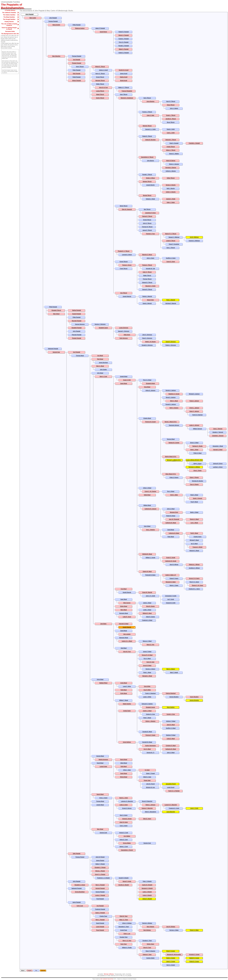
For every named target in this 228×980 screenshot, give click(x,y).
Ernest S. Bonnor (127, 808)
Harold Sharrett (127, 592)
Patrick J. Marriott (147, 296)
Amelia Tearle (127, 711)
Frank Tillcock (124, 269)
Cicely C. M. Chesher (150, 491)
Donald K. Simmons (147, 345)
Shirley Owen (150, 944)
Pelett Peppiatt (77, 77)
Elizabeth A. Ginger (80, 885)
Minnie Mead (124, 777)
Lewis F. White (127, 686)
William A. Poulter (127, 948)
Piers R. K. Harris (194, 582)
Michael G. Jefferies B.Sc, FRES (174, 461)
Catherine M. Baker (174, 533)
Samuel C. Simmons (124, 331)
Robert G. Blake (194, 930)
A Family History (10, 10)
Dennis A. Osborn (150, 669)
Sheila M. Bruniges (150, 140)
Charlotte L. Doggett (194, 143)
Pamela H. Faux (150, 234)
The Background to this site (10, 34)
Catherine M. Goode (171, 561)
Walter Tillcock (100, 84)
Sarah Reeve (103, 32)
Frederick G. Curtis (174, 808)
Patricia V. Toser (147, 954)
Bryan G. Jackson (171, 397)
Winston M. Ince (150, 787)
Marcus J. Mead (147, 641)
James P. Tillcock (147, 230)
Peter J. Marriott (171, 300)
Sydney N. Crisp (150, 714)
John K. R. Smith (150, 596)
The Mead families (9, 17)
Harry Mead (147, 526)
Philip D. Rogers (174, 477)
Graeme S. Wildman (194, 241)
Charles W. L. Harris (194, 589)
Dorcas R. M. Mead (147, 655)
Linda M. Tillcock (171, 241)
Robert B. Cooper (194, 961)
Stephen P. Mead (171, 735)
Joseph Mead (124, 376)
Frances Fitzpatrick (127, 91)
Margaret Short (174, 512)
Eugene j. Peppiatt (124, 39)
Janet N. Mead (171, 725)
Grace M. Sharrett (147, 592)
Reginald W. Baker (150, 575)
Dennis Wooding (174, 697)
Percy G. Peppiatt (124, 42)
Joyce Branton (150, 101)
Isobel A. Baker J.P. (171, 575)
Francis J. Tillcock (147, 112)
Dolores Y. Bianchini (147, 808)
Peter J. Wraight (147, 881)
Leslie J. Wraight (147, 892)
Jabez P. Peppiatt (100, 28)
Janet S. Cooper (171, 961)
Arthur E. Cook (124, 840)
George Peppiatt (100, 892)
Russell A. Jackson (171, 404)
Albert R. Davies (150, 617)
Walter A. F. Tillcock (124, 87)
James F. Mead (147, 652)
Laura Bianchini (171, 812)
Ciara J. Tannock (218, 429)
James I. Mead (147, 603)
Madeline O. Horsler (174, 394)
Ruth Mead (100, 359)
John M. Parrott (150, 784)
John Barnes (150, 161)
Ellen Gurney (127, 603)
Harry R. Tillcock (171, 101)
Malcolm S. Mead (194, 551)
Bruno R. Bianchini (147, 801)
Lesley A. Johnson (194, 425)
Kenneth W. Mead (147, 742)
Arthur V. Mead (147, 488)
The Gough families (9, 19)
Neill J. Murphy (171, 188)
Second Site (110, 979)
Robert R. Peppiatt (124, 32)
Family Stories (9, 22)
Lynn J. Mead (194, 523)
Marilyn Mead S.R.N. (171, 457)
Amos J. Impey (103, 798)
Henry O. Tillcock (100, 74)
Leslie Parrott (171, 787)
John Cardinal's (104, 979)
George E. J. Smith (150, 129)
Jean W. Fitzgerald (174, 519)
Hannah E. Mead (218, 450)
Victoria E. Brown (127, 819)
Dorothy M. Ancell (124, 70)
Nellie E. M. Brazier (150, 342)
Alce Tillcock (124, 293)
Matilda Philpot (103, 683)
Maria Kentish (56, 25)
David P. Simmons (171, 342)
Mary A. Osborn (171, 669)
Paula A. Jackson (194, 401)
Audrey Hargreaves (150, 746)
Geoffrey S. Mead (171, 728)
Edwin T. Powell (150, 773)
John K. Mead (171, 753)
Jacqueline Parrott (171, 784)
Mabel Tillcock (100, 94)
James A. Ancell (103, 70)
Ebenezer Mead (124, 638)
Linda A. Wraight (147, 895)
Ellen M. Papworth (127, 209)
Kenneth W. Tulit (150, 269)
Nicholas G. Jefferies (194, 467)
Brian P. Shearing (150, 951)
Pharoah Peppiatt (77, 335)
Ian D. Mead (194, 544)
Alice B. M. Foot (103, 87)
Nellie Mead (147, 495)
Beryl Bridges (147, 930)
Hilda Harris (127, 335)
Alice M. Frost (127, 652)
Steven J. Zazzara (174, 164)
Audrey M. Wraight (147, 885)
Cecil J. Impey (124, 826)
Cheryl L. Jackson (194, 408)
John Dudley (103, 370)
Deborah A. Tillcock (171, 140)
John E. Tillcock (147, 223)
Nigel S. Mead (194, 495)
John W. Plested (100, 857)
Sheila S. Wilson (150, 178)
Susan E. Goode (171, 558)
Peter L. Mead (147, 672)
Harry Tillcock (124, 94)
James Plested (100, 860)
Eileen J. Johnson (150, 805)
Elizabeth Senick (150, 707)
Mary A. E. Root (127, 941)
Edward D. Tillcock (147, 282)
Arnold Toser (124, 930)
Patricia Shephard (171, 693)
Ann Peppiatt (77, 60)
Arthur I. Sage (127, 770)
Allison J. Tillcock (171, 150)
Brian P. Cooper (171, 951)
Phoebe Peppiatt (77, 63)
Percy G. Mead (147, 380)
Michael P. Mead (194, 540)
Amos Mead (100, 679)
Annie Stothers (127, 742)
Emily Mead (124, 693)
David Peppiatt (100, 923)
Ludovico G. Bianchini (127, 801)
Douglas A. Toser (147, 941)
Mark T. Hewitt (174, 672)
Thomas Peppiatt (53, 21)
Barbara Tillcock (147, 181)
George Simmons (80, 324)
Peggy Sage (147, 780)
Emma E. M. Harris (194, 578)
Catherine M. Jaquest (150, 509)
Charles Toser (103, 916)
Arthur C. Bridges (127, 923)
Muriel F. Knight (127, 881)
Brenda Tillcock (147, 195)
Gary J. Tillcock (171, 248)
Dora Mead (147, 387)
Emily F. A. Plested (100, 874)
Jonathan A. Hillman (194, 568)
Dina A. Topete (198, 470)
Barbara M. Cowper (174, 443)
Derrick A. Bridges (147, 923)
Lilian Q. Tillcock (147, 272)
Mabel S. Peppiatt (124, 49)
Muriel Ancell (124, 80)
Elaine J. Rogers (194, 477)
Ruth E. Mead (194, 533)
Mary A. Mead (100, 366)
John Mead (100, 373)
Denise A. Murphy (171, 185)
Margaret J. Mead (147, 676)
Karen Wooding (194, 697)
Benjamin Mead (124, 613)
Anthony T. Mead (171, 721)
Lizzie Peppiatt (100, 927)
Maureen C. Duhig (150, 286)
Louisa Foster (103, 766)
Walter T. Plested (100, 864)
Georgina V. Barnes (171, 168)
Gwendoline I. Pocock (127, 850)
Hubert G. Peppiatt (124, 53)
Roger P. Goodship (174, 244)
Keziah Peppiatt (77, 314)
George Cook (103, 833)
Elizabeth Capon (103, 328)
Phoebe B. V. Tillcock (124, 251)
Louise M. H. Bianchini (171, 805)
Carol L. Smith (171, 133)
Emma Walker (127, 843)
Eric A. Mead (147, 659)
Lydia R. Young (127, 617)
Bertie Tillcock (124, 206)
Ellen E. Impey (147, 819)
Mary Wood (56, 314)
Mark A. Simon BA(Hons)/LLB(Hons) (198, 464)
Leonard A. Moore (127, 255)
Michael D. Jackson (194, 394)
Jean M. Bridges (171, 927)
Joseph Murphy (150, 185)
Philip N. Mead (198, 453)
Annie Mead (124, 683)
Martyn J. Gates (174, 585)
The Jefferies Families (9, 13)
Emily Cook (80, 906)
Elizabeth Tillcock (56, 310)
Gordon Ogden (150, 958)
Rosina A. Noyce (127, 265)
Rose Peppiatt (100, 930)
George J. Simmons (100, 324)
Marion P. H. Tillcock (171, 234)
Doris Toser (124, 944)
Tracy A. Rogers (194, 484)
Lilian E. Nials (150, 115)
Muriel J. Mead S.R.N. (171, 422)
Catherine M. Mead (171, 523)
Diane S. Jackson (194, 411)
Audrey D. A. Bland (127, 641)
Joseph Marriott (127, 296)
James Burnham (103, 363)
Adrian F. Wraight (147, 899)
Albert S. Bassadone (150, 812)
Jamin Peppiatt (76, 902)
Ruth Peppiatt (77, 74)
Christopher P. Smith (171, 596)
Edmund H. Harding (147, 704)
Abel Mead (124, 648)
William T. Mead (124, 700)
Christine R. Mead (171, 746)
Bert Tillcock (147, 209)
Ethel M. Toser (124, 916)
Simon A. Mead (194, 443)
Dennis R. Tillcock (147, 289)
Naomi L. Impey (124, 798)
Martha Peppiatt (77, 310)
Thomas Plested (80, 857)
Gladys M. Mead (147, 571)
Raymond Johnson (174, 425)
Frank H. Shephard (150, 693)
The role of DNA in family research (9, 25)
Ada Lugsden (127, 634)
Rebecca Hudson (80, 28)
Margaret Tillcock (100, 80)
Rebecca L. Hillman (194, 565)
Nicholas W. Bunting (197, 481)
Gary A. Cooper (171, 965)
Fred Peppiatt (100, 899)
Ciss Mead (124, 589)
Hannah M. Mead (124, 624)
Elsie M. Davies (150, 606)
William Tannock (198, 429)
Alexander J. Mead (218, 446)
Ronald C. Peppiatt (124, 46)
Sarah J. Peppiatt (100, 913)
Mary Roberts (150, 927)
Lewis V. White (147, 697)
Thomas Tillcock (147, 279)
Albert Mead (124, 763)
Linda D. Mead (171, 739)
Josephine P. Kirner (150, 213)
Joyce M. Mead (147, 665)
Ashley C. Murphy (171, 192)
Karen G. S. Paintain (174, 791)
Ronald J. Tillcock (147, 175)
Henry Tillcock (80, 67)
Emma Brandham (80, 892)
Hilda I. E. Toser (124, 920)
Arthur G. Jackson (150, 390)
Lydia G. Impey (124, 805)
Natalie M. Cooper (194, 958)
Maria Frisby (150, 300)
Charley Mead (147, 418)
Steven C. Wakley (174, 154)
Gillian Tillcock (171, 178)
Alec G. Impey (124, 815)
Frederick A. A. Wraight (103, 878)
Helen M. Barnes (171, 161)
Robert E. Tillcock (147, 136)
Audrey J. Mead (147, 711)
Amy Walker (127, 836)
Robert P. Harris (174, 578)
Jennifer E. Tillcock (171, 119)
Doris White (147, 686)
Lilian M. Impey (124, 822)
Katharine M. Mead (171, 749)
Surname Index (10, 31)
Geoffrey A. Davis (171, 258)
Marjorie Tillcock (147, 126)
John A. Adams (174, 108)
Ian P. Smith (171, 599)
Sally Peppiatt (76, 854)
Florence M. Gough (150, 422)
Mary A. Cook (103, 376)
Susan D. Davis (171, 262)
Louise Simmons (124, 328)
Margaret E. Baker (171, 582)
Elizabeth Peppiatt (77, 328)
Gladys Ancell (124, 77)
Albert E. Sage (147, 777)
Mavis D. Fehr (150, 645)
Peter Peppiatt (77, 70)
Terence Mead (171, 439)
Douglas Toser (124, 937)
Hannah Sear (56, 352)
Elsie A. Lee (127, 934)
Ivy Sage (147, 770)
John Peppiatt (29, 14)
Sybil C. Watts (174, 495)
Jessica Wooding (194, 700)
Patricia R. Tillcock (147, 216)
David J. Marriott (147, 303)
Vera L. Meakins (150, 530)
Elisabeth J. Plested (100, 867)
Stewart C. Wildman (174, 237)
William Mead (147, 505)
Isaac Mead (124, 599)
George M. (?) (150, 753)
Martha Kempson (103, 760)
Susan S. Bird (127, 380)
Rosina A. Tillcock (147, 265)
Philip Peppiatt (77, 25)
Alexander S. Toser (124, 927)
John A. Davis (150, 258)
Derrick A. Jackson (171, 390)
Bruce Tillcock (171, 122)
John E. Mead (171, 509)
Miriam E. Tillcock (100, 67)
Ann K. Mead (147, 749)
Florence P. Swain (150, 735)
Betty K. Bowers (174, 408)
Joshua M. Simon (218, 464)
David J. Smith (171, 129)
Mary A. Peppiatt (100, 885)
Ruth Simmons (124, 338)
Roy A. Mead (171, 491)
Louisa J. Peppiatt (100, 895)
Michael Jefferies (109, 974)
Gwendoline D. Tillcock (147, 157)
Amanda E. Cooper (194, 954)
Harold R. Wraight (124, 878)
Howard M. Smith (171, 603)
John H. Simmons (147, 335)
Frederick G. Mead (147, 620)
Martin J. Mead (194, 512)
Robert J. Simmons (171, 345)
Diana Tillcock (171, 105)
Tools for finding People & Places (9, 28)
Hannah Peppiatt (100, 888)
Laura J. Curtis (194, 808)
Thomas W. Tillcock (147, 227)
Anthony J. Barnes (171, 171)
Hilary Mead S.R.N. (171, 474)
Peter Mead (171, 537)
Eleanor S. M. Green (197, 585)
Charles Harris (198, 537)
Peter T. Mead (147, 718)
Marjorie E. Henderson (127, 98)
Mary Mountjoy (56, 56)
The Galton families (9, 15)
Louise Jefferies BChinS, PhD (194, 460)
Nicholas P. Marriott (171, 303)
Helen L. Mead (194, 450)
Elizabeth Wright (150, 383)
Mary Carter (33, 18)
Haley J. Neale (171, 202)
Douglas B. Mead (147, 732)
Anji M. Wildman (194, 237)
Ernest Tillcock (100, 77)
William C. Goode (150, 558)
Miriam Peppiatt (76, 80)
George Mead (100, 756)
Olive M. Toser (147, 948)
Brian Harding (171, 707)
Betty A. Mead (174, 401)
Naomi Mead (124, 760)
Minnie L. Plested (100, 871)
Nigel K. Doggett (174, 143)
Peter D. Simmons (147, 338)
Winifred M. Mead (147, 554)
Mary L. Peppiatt (100, 920)
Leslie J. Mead (147, 610)
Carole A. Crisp (171, 714)
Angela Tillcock (171, 147)
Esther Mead (124, 606)
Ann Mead (100, 356)
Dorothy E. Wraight (124, 885)
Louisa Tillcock (100, 91)
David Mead (171, 530)
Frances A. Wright (197, 547)
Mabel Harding (127, 704)
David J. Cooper (171, 958)
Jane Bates (103, 624)
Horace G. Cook (124, 833)
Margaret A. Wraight (147, 888)
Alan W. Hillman (174, 565)
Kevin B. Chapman (198, 415)
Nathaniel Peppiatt (53, 349)
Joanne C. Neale (171, 199)
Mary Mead (124, 610)
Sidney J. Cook (124, 847)
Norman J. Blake (174, 930)
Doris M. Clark (150, 662)
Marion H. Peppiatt (124, 35)
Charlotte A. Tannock (218, 436)
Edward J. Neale (150, 199)
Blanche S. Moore (147, 255)
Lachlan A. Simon (218, 467)
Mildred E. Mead (147, 613)
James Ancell (124, 74)
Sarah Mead (124, 383)
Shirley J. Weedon (150, 721)
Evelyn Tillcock (100, 98)
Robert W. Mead (171, 516)
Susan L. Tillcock (171, 115)
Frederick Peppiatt (100, 909)
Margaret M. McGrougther (174, 954)
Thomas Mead (80, 356)
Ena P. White (147, 690)
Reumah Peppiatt (77, 321)
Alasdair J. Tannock (218, 432)
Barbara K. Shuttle (198, 446)
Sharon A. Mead (194, 519)
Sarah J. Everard (198, 498)
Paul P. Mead (194, 502)
